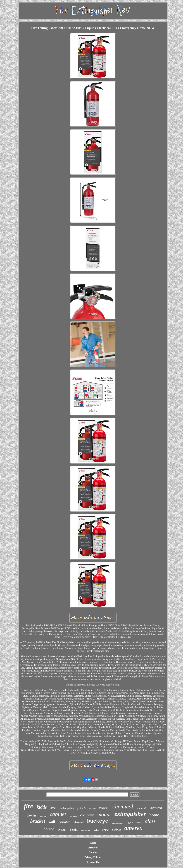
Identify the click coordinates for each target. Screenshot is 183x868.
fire (28, 806)
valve (97, 830)
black (139, 823)
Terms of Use (93, 862)
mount (104, 814)
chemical (123, 806)
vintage (92, 808)
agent (130, 822)
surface (43, 816)
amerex (133, 828)
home (154, 815)
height (74, 830)
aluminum (86, 830)
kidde (42, 807)
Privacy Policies (93, 857)
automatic (142, 808)
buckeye (98, 821)
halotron (156, 808)
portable (64, 822)
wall (52, 822)
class (150, 821)
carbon (117, 830)
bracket (38, 821)
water (104, 807)
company (87, 815)
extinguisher (130, 814)
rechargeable (67, 808)
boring (49, 829)
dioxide (32, 815)
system (62, 830)
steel (54, 808)
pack (81, 807)
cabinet (58, 814)
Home (93, 843)
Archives (93, 848)
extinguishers (118, 823)
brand (105, 830)
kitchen (73, 816)
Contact (93, 852)
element (79, 822)
